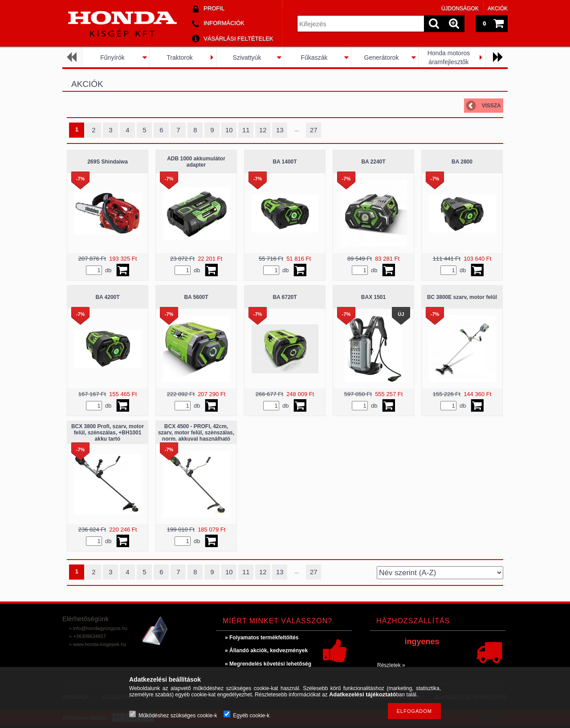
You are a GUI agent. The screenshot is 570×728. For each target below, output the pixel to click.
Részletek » (391, 665)
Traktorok (180, 57)
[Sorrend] (440, 573)
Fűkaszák (314, 57)
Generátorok (382, 57)
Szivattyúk (247, 57)
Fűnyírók (112, 57)
